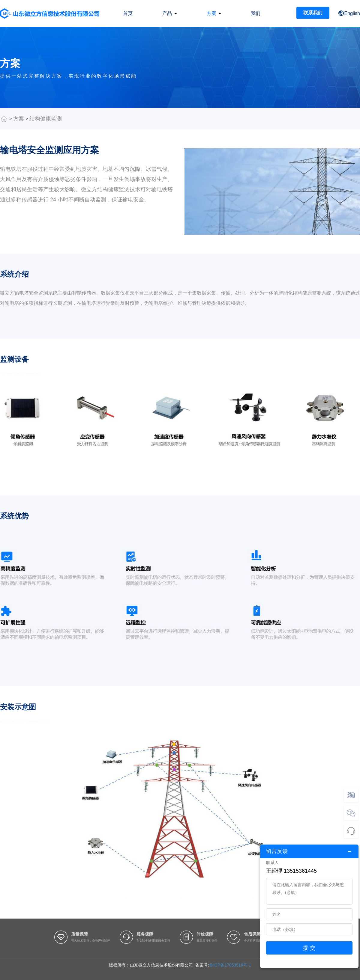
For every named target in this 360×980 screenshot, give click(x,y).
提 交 (309, 948)
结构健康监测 (46, 119)
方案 (19, 119)
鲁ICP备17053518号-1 (230, 965)
